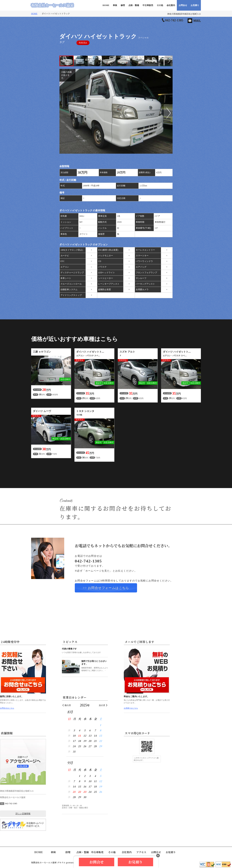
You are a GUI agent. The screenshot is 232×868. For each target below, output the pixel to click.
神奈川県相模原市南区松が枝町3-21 (184, 14)
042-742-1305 (174, 20)
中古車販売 (148, 5)
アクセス (141, 852)
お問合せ (183, 5)
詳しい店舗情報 (54, 814)
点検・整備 (134, 5)
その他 (160, 5)
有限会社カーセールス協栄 (52, 5)
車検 (115, 5)
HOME (106, 5)
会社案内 (171, 5)
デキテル (61, 862)
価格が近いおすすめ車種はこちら (74, 339)
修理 (123, 5)
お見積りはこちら (162, 708)
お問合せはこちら (38, 708)
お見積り (195, 5)
